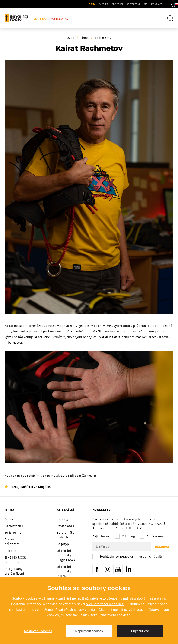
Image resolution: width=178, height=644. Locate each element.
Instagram (108, 569)
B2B (131, 4)
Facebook (97, 569)
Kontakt (142, 4)
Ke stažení (119, 4)
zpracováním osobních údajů (141, 556)
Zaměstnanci (14, 526)
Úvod (71, 38)
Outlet (90, 4)
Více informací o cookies (105, 604)
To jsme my (103, 38)
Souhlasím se (131, 556)
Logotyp (63, 544)
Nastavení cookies (38, 631)
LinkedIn (129, 569)
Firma (78, 4)
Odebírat (162, 547)
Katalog (62, 519)
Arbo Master (13, 342)
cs (167, 4)
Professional (59, 18)
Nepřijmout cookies (89, 631)
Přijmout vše (140, 631)
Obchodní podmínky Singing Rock (66, 555)
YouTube (118, 569)
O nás (9, 519)
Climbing (40, 18)
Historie (10, 551)
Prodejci (103, 4)
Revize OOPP (66, 526)
